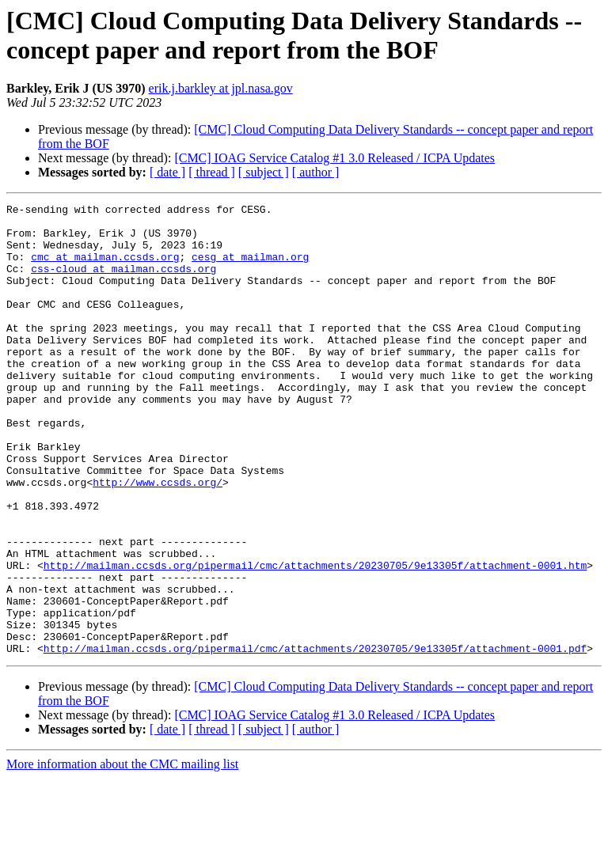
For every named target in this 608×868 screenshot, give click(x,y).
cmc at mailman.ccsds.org (105, 268)
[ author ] (316, 172)
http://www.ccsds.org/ (158, 539)
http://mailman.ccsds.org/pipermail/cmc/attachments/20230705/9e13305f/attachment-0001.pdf (315, 738)
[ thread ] (212, 172)
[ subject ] (264, 172)
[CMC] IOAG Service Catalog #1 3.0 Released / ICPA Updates (334, 158)
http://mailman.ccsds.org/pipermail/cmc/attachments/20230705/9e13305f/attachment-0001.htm (315, 639)
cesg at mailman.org (250, 268)
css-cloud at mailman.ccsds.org (123, 282)
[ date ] (167, 172)
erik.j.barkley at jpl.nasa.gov (221, 88)
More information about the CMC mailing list (122, 854)
